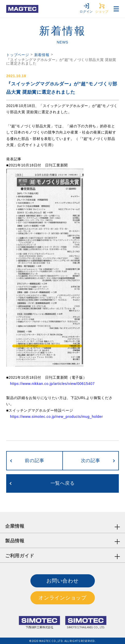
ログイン (86, 8)
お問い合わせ (62, 581)
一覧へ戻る (63, 483)
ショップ (102, 8)
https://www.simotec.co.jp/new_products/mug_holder (55, 417)
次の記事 (91, 461)
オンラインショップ (62, 598)
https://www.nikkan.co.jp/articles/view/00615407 (50, 384)
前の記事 (34, 461)
